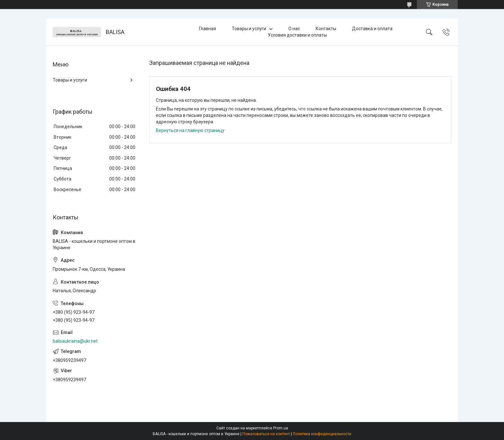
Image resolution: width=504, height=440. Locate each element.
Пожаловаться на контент (266, 434)
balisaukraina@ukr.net (75, 341)
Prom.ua (281, 428)
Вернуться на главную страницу (190, 130)
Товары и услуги (249, 29)
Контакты (326, 29)
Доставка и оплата (372, 29)
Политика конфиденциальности (322, 434)
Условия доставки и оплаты (297, 35)
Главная (207, 29)
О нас (294, 29)
